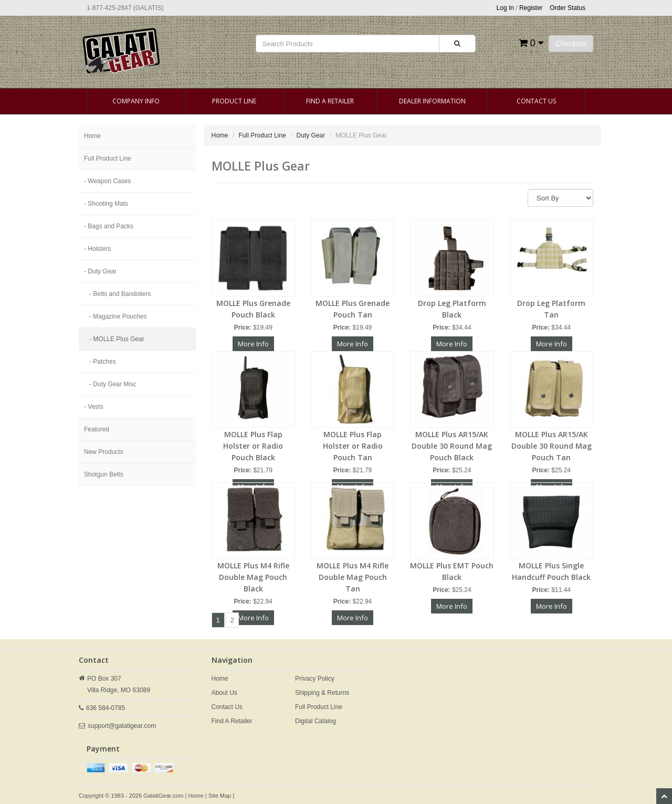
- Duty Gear (100, 271)
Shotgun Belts (104, 474)
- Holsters (97, 249)
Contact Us (536, 101)
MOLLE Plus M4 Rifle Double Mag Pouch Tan (353, 577)
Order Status (568, 8)
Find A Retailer (330, 101)
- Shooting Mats (106, 204)
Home (92, 136)
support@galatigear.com (122, 726)
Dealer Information (432, 101)
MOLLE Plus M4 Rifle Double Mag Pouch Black (253, 577)
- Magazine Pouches (118, 316)
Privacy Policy (315, 679)
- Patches (103, 362)
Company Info (136, 101)
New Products (104, 452)
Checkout (571, 44)
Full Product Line (108, 158)
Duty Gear (311, 135)
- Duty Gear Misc (113, 384)
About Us (224, 693)
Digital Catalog (316, 721)
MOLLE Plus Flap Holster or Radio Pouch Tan (353, 446)
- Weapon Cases (107, 181)
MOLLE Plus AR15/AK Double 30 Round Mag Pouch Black (452, 446)
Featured (97, 429)
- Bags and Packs (109, 226)
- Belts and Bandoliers (120, 294)
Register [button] (531, 8)
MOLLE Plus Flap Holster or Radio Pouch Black (253, 446)
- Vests (94, 407)
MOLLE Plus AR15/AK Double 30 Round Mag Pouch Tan (552, 446)
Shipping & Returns (322, 693)
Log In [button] (505, 8)
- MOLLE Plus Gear (117, 339)
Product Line (234, 101)
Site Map (220, 796)
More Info (253, 344)
